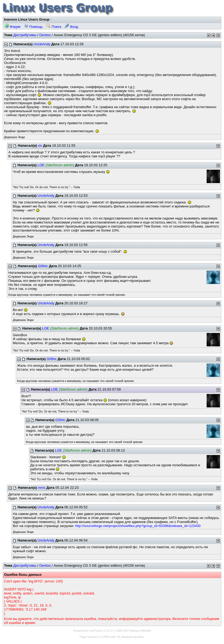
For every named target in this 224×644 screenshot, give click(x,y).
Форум (12, 27)
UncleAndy (42, 44)
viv (40, 145)
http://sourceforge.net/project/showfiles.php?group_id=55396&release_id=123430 (138, 526)
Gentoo (45, 35)
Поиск (54, 27)
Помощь (33, 27)
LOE (41, 165)
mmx (41, 488)
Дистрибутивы (25, 35)
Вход (71, 27)
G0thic (43, 266)
